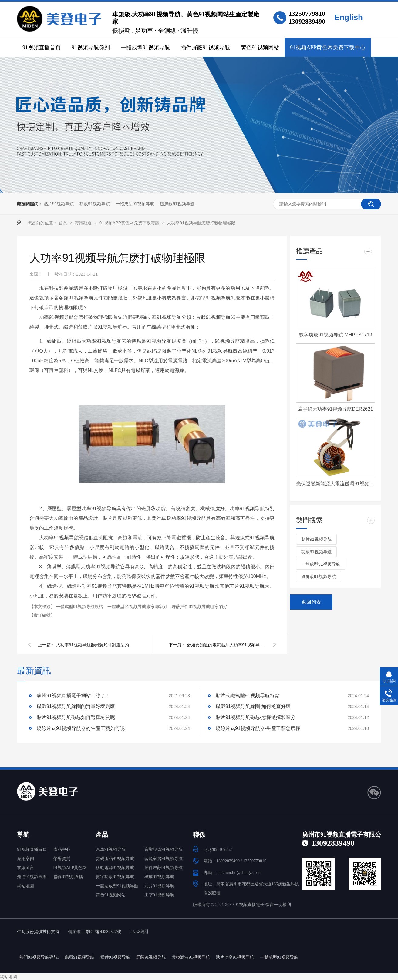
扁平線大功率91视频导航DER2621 (335, 409)
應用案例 (25, 859)
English (349, 17)
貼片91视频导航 (59, 204)
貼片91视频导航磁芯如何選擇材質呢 (76, 717)
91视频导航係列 (91, 48)
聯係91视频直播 (68, 877)
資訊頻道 (84, 223)
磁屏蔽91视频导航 (177, 204)
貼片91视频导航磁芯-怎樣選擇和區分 (256, 717)
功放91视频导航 (95, 204)
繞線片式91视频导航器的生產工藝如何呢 (81, 728)
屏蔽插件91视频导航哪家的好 (200, 607)
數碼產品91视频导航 (115, 859)
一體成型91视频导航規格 (80, 607)
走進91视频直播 (32, 877)
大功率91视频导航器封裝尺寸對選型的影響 (96, 645)
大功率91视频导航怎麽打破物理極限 (201, 223)
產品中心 (62, 850)
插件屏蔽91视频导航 (205, 48)
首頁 (63, 223)
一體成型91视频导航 (145, 48)
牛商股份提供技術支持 (38, 932)
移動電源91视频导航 (115, 868)
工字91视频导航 (159, 895)
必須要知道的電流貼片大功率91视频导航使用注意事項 (226, 645)
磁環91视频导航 (159, 877)
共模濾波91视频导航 (191, 957)
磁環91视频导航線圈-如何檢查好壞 (253, 706)
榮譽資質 (62, 859)
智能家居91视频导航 (164, 859)
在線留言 (25, 868)
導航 (23, 835)
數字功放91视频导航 (115, 877)
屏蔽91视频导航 (151, 957)
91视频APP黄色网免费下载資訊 (130, 223)
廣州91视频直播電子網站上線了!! (72, 696)
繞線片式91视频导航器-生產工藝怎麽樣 (258, 728)
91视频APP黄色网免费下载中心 (328, 48)
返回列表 (311, 602)
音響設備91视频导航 (164, 850)
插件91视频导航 (115, 957)
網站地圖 (25, 886)
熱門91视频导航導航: (39, 957)
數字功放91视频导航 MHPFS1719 (336, 335)
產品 (102, 835)
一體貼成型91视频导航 (117, 886)
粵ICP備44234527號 (103, 932)
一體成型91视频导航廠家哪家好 (138, 607)
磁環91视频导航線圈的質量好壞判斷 (76, 706)
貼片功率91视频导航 (235, 957)
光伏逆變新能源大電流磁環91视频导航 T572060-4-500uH (336, 484)
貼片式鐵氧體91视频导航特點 (248, 696)
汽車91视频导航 (111, 850)
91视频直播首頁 (42, 48)
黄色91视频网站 (260, 48)
